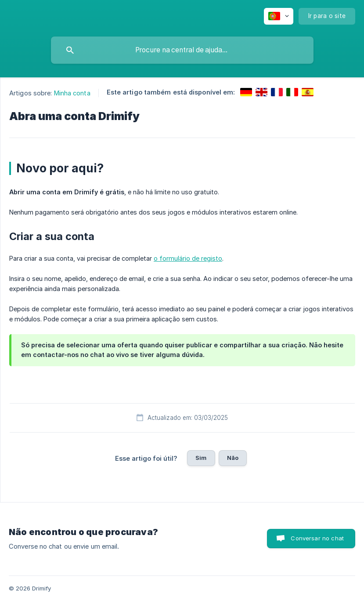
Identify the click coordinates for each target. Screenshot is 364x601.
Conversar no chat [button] (317, 538)
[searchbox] (182, 50)
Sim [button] (201, 458)
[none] (279, 16)
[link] (246, 92)
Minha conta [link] (72, 93)
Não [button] (233, 458)
